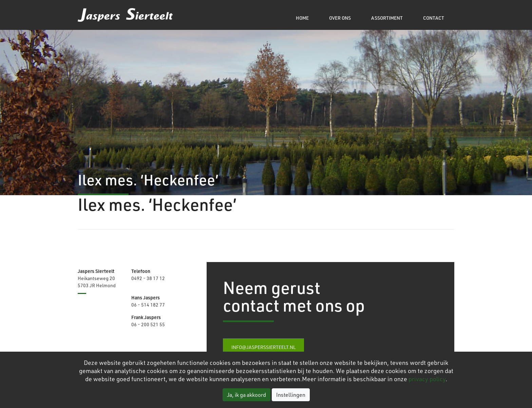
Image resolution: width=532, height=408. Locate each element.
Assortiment (387, 18)
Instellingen (291, 395)
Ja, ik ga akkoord (246, 395)
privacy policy (427, 379)
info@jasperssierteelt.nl (263, 347)
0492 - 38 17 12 (148, 278)
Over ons (340, 18)
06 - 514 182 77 (148, 305)
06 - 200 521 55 (148, 324)
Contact (434, 18)
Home (302, 18)
